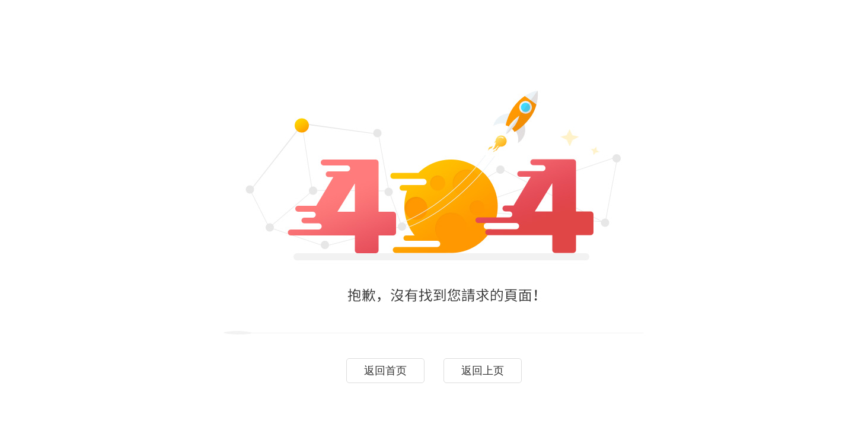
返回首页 (385, 371)
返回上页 (483, 371)
